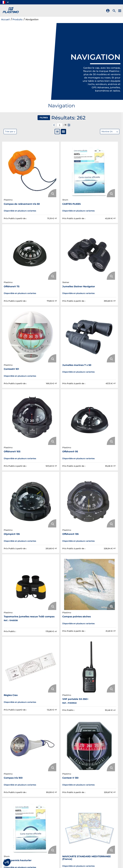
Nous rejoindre (49, 814)
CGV (82, 810)
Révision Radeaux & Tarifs (94, 802)
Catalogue (46, 806)
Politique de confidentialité (96, 819)
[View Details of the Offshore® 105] (21, 293)
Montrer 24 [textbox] (107, 131)
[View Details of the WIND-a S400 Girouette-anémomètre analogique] (102, 553)
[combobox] (110, 132)
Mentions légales (89, 814)
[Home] (10, 11)
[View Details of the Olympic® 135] (102, 293)
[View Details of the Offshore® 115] (21, 620)
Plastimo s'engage (51, 810)
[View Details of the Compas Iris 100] (102, 423)
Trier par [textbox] (9, 131)
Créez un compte (89, 806)
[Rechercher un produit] (115, 11)
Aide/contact (87, 823)
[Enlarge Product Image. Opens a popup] (32, 172)
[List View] (57, 132)
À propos (45, 797)
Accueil (5, 19)
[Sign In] (108, 11)
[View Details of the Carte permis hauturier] (62, 488)
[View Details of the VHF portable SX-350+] (62, 423)
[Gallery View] (63, 132)
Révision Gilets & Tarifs (92, 797)
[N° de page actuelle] (60, 125)
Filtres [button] (44, 118)
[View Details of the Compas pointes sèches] (102, 358)
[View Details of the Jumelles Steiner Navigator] (21, 228)
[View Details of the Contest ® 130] (21, 488)
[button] (5, 2)
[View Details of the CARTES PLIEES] (62, 161)
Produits (17, 19)
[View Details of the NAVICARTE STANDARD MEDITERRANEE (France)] (102, 488)
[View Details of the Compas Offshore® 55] (21, 553)
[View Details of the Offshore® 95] (62, 293)
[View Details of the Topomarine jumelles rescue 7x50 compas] (62, 358)
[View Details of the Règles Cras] (21, 423)
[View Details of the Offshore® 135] (21, 358)
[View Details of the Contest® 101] (62, 228)
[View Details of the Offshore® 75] (102, 161)
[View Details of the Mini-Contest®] (62, 620)
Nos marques (48, 802)
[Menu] (120, 11)
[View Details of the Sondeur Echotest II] (62, 553)
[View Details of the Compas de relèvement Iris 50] (21, 161)
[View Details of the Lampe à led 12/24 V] (102, 620)
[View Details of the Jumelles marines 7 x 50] (102, 228)
